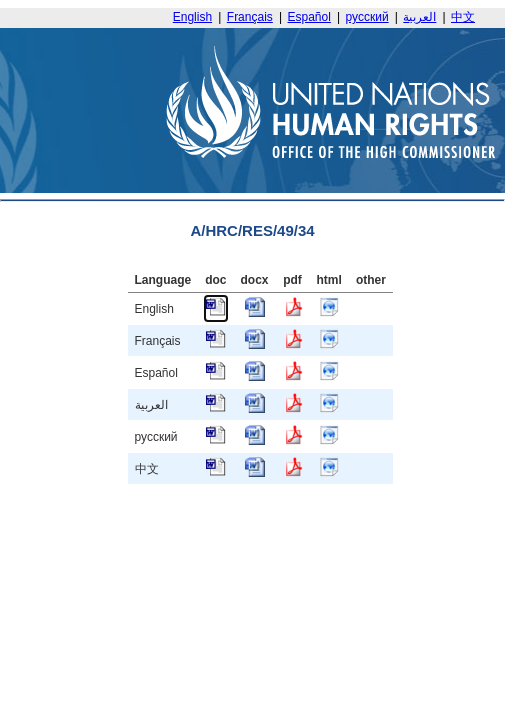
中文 (463, 17)
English (192, 17)
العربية (419, 17)
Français (250, 17)
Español (309, 17)
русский (367, 17)
